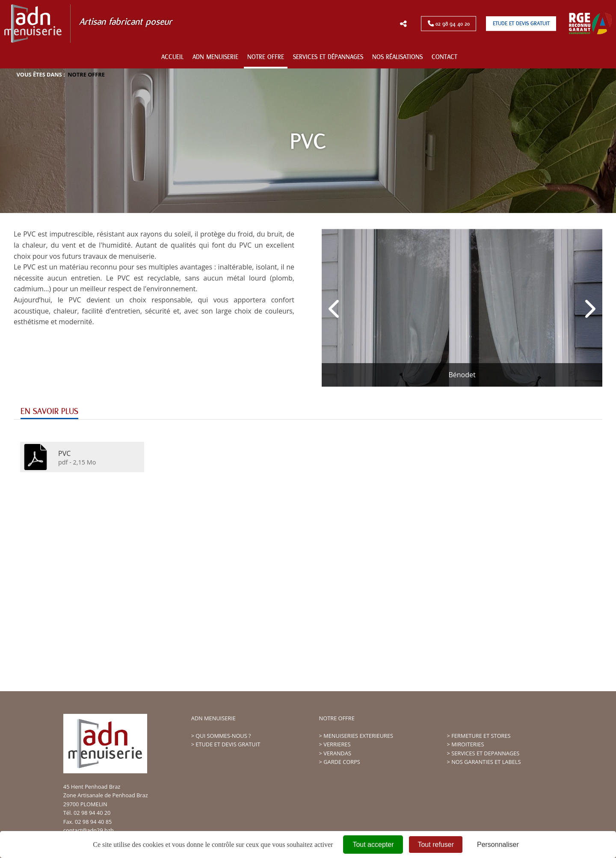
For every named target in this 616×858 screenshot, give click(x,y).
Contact (444, 57)
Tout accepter (373, 845)
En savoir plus (49, 411)
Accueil (172, 57)
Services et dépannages (328, 57)
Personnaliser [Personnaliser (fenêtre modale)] (498, 845)
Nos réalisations (397, 57)
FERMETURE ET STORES (481, 736)
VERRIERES (337, 744)
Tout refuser (435, 845)
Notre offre (266, 57)
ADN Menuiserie (215, 57)
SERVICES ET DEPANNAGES (485, 753)
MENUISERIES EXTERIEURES (358, 736)
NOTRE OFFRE (337, 718)
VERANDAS (337, 753)
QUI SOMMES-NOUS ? (223, 736)
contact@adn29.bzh (89, 830)
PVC (64, 453)
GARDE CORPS (342, 762)
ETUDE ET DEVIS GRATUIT (228, 744)
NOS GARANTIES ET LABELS (486, 762)
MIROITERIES (468, 744)
